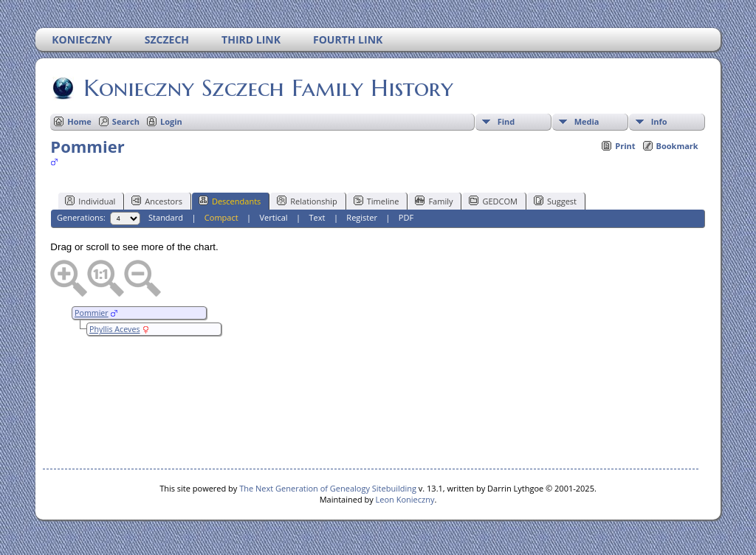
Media (587, 121)
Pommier (92, 313)
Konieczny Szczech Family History (267, 88)
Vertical (274, 217)
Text (317, 217)
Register (362, 217)
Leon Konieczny (405, 499)
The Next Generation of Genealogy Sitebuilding (328, 488)
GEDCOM (493, 201)
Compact (221, 217)
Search (126, 121)
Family (434, 201)
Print (625, 146)
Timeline (377, 201)
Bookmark (677, 146)
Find (506, 121)
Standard (166, 217)
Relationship (307, 201)
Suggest (555, 201)
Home (79, 121)
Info (659, 121)
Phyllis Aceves (114, 329)
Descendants (230, 201)
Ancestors (157, 201)
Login (171, 121)
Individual (90, 201)
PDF (406, 217)
